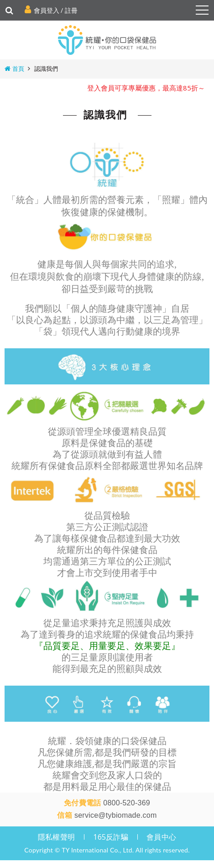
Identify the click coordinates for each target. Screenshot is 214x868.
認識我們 (46, 69)
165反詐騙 (111, 831)
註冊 (71, 10)
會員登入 (47, 10)
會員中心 (161, 831)
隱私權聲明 (56, 831)
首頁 (18, 69)
